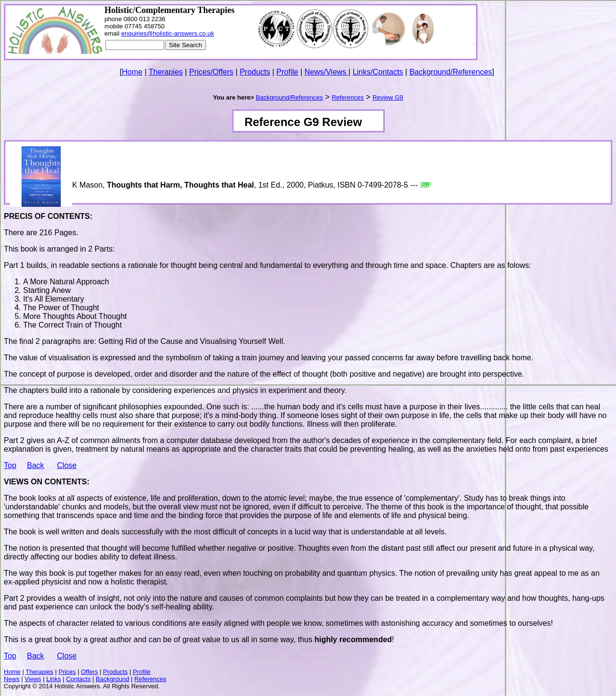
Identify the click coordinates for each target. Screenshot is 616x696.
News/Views (327, 72)
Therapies (166, 72)
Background (112, 679)
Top (10, 465)
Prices (67, 672)
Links (53, 679)
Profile (287, 72)
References (150, 679)
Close (67, 465)
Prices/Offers (211, 72)
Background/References (451, 72)
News (12, 679)
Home (132, 72)
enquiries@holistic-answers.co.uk (168, 33)
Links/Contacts (378, 72)
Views (33, 679)
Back (36, 465)
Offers (89, 672)
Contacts (78, 679)
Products (255, 72)
